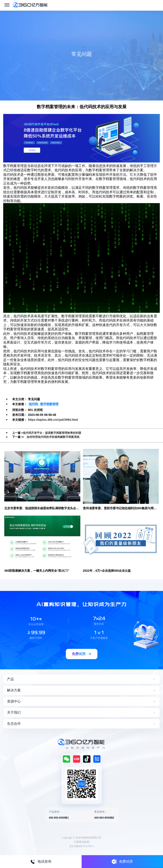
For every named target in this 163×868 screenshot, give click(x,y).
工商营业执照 (82, 842)
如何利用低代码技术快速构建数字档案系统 (53, 437)
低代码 (33, 404)
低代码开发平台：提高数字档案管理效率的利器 (52, 433)
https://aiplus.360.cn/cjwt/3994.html (53, 420)
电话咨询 (41, 862)
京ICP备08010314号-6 (81, 846)
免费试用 (122, 861)
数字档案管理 (49, 404)
